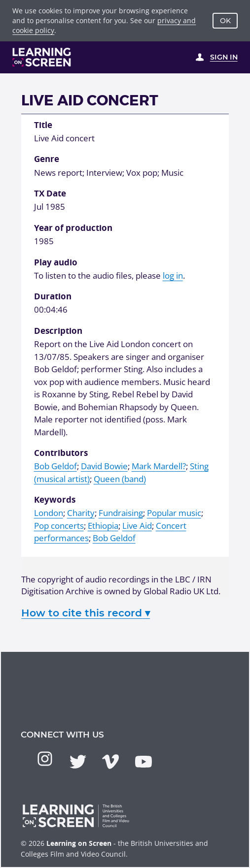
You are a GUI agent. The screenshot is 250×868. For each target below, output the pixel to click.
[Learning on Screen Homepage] (42, 57)
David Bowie (104, 466)
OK (225, 21)
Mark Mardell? (159, 466)
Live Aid (137, 526)
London (49, 513)
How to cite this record (86, 613)
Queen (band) (120, 479)
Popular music (174, 513)
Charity (81, 513)
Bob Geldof (55, 466)
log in (173, 275)
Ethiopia (103, 526)
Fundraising (121, 513)
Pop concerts (59, 526)
